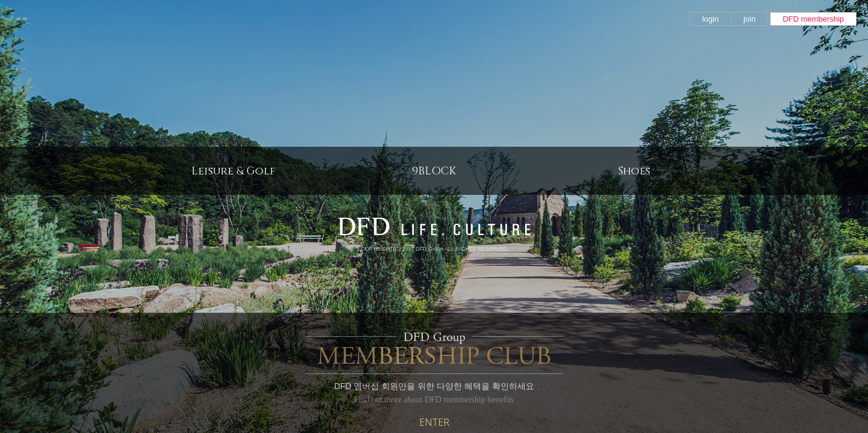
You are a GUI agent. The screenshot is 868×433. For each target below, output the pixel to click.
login (710, 19)
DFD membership (813, 19)
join (749, 19)
